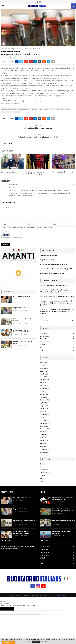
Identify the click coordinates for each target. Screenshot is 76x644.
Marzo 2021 (44, 446)
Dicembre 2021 (45, 420)
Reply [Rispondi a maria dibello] (74, 185)
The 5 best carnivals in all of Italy (63, 172)
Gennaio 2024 (44, 391)
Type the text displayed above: (12, 238)
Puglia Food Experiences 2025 (56, 286)
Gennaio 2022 (44, 417)
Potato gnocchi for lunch (66, 296)
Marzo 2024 (44, 386)
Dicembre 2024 (45, 380)
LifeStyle (43, 345)
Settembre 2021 (45, 429)
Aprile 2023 (44, 397)
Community (43, 333)
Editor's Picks (13, 51)
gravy (46, 109)
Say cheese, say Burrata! (9, 172)
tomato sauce (16, 112)
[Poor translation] (10, 609)
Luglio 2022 (44, 403)
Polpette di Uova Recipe (21, 308)
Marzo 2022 (44, 412)
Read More (45, 642)
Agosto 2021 (44, 432)
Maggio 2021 (44, 441)
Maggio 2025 (44, 374)
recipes (67, 109)
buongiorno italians (24, 109)
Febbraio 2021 (44, 449)
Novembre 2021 (45, 423)
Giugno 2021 (44, 438)
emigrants (34, 109)
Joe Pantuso (44, 301)
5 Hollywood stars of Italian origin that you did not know (63, 499)
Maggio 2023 (44, 394)
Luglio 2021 (44, 435)
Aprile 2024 (44, 383)
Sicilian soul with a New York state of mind (53, 264)
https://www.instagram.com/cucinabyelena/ (26, 101)
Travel (42, 351)
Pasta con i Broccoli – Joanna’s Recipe (52, 274)
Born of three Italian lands (22, 297)
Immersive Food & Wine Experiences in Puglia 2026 (22, 331)
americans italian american (9, 109)
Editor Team (6, 57)
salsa (3, 112)
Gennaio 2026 (44, 365)
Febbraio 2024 (44, 389)
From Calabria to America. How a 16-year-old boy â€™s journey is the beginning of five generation (56, 303)
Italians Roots (44, 342)
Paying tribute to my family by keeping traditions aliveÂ (38, 137)
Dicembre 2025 (45, 368)
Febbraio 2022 (44, 414)
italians (52, 109)
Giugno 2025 (44, 371)
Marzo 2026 (44, 362)
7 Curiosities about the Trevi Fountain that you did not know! (62, 510)
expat (41, 109)
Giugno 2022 (44, 406)
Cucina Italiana (5, 51)
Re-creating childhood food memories (38, 128)
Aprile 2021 (44, 443)
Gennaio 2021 (44, 452)
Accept (36, 642)
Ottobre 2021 (44, 426)
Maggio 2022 (44, 409)
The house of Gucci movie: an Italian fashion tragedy (36, 173)
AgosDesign (61, 595)
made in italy (60, 109)
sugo (9, 112)
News (18, 51)
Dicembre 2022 (45, 400)
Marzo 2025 (44, 377)
